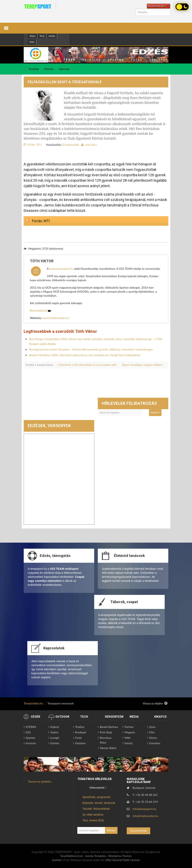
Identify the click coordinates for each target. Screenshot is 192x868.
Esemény (155, 743)
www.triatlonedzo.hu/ (56, 318)
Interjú (52, 36)
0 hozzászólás (71, 145)
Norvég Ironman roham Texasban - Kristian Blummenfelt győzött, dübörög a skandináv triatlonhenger (91, 349)
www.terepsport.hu (61, 269)
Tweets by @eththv (40, 781)
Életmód (49, 69)
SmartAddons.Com (71, 856)
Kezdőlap (34, 69)
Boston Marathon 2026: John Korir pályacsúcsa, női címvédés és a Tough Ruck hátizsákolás (85, 355)
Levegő (55, 738)
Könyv (153, 738)
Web (127, 738)
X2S (28, 732)
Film (152, 732)
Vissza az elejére (155, 703)
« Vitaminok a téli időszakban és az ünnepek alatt (87, 365)
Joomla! (56, 860)
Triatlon (80, 727)
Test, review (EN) (93, 820)
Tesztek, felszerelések (96, 809)
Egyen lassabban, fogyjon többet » (143, 365)
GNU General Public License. (123, 860)
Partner (129, 727)
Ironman (31, 743)
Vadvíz (54, 732)
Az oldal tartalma (93, 815)
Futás (78, 738)
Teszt (42, 36)
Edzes (33, 36)
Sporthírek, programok (96, 797)
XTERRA (31, 727)
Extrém (55, 743)
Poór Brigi (106, 732)
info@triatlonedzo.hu (145, 816)
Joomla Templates (96, 856)
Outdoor (80, 743)
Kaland (55, 727)
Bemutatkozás (41, 310)
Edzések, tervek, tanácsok (99, 803)
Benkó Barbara (109, 727)
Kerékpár (81, 732)
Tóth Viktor (91, 145)
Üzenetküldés (138, 831)
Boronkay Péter (106, 740)
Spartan (30, 738)
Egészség (64, 69)
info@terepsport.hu (145, 809)
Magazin (130, 732)
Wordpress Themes (120, 856)
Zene (152, 727)
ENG (32, 42)
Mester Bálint (108, 748)
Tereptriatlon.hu (33, 703)
